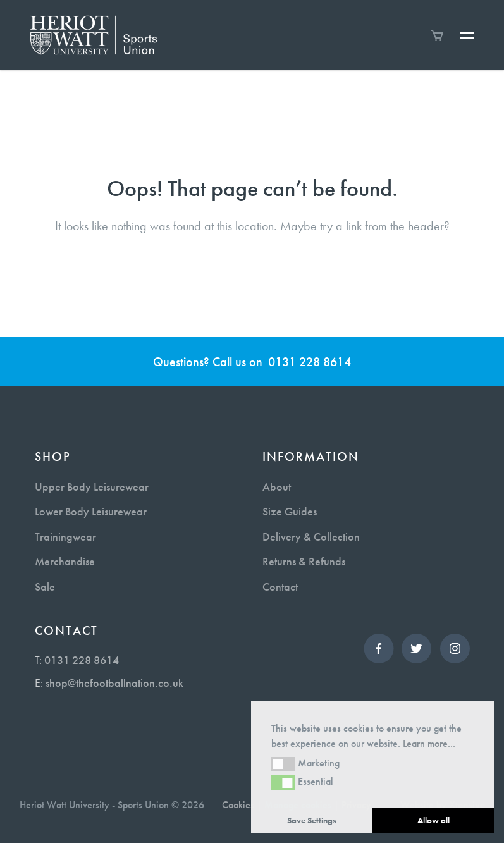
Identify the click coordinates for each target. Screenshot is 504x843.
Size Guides (290, 511)
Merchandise (65, 561)
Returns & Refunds (304, 561)
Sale (45, 587)
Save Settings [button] (312, 820)
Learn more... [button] (429, 743)
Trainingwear (65, 537)
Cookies (238, 805)
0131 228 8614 (310, 362)
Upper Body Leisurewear (92, 487)
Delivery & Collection (311, 537)
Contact (280, 587)
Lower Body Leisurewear (91, 511)
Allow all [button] (433, 820)
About (277, 487)
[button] (283, 764)
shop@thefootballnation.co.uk (114, 683)
